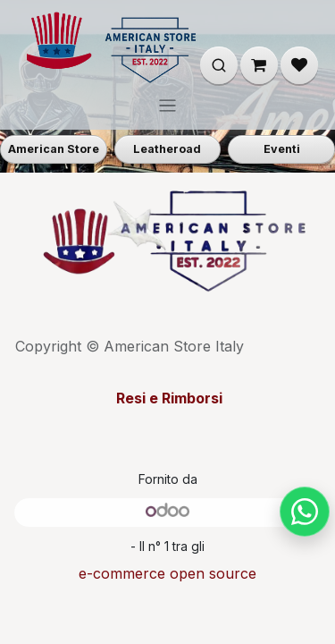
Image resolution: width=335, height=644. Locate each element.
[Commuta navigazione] (167, 105)
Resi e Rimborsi (167, 398)
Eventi (282, 149)
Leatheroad (167, 149)
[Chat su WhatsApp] (305, 512)
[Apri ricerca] (219, 65)
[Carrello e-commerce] (259, 65)
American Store (54, 149)
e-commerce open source (167, 573)
